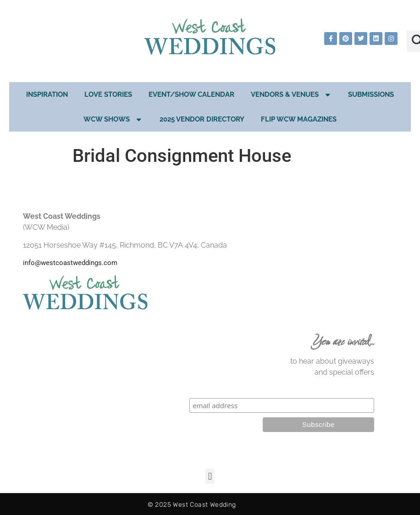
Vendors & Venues (291, 95)
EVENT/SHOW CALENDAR (191, 94)
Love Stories (108, 94)
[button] (210, 476)
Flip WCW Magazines (299, 119)
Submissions (371, 94)
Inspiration (47, 94)
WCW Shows (113, 119)
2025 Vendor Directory (202, 119)
